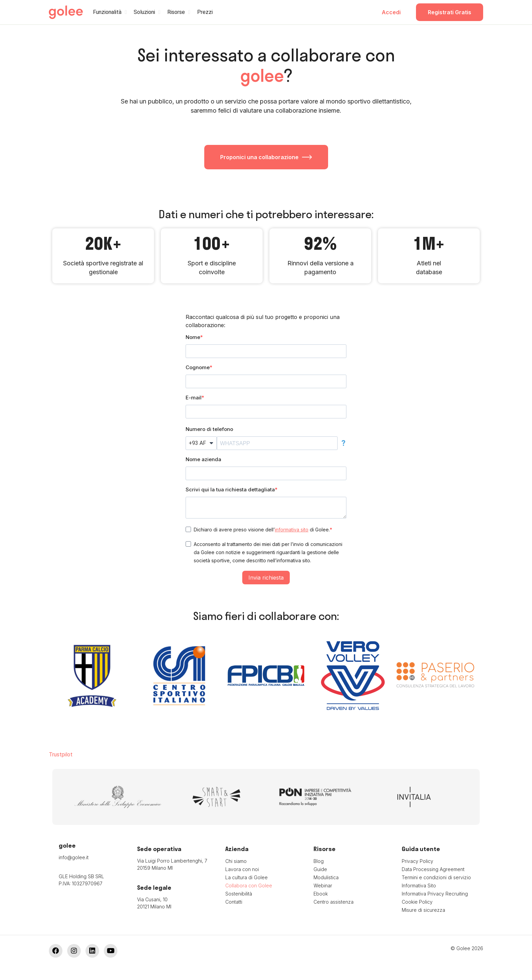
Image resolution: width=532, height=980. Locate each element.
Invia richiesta (266, 578)
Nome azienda (203, 459)
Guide (320, 869)
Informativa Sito (419, 885)
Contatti (234, 902)
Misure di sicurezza (423, 910)
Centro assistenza (334, 902)
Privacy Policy (417, 861)
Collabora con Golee (249, 885)
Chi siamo (236, 861)
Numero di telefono (209, 429)
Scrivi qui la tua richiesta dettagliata (230, 489)
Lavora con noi (242, 869)
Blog (319, 861)
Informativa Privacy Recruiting (435, 894)
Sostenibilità (239, 894)
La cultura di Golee (246, 877)
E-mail (194, 398)
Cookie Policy (417, 902)
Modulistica (326, 877)
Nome (193, 337)
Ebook (321, 894)
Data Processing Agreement (433, 869)
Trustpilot (61, 755)
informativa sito (292, 530)
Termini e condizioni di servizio (436, 877)
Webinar (323, 885)
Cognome (198, 367)
